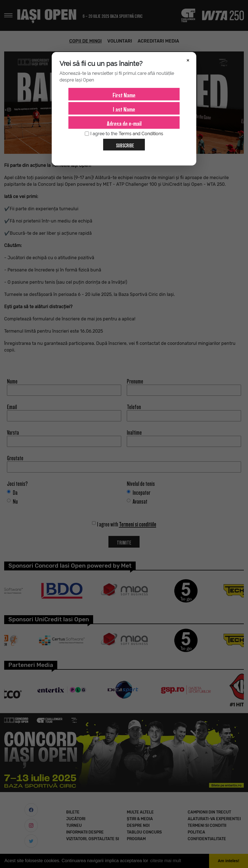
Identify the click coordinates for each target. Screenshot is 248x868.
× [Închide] (188, 60)
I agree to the (124, 134)
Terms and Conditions (141, 134)
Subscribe (123, 144)
